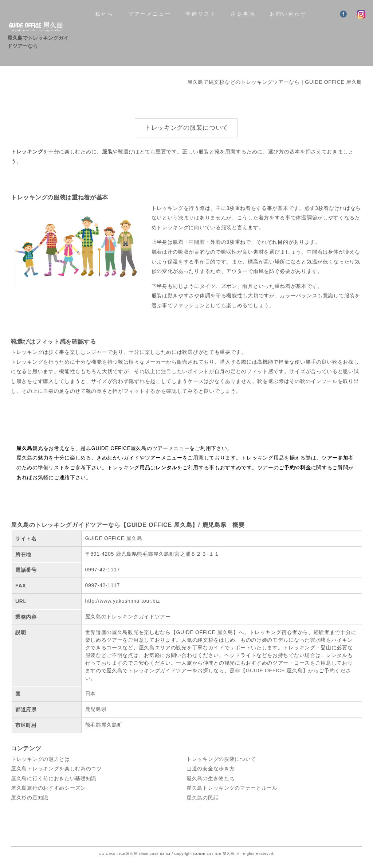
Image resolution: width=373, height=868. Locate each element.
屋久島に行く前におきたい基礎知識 (54, 778)
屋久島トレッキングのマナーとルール (232, 788)
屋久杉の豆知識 (30, 798)
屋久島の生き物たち (211, 778)
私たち (104, 14)
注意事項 (243, 14)
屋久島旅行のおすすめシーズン (48, 788)
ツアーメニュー (150, 14)
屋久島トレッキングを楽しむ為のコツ (56, 769)
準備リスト (201, 14)
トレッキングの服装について (221, 759)
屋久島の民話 (203, 798)
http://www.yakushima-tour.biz (123, 601)
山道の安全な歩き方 (211, 769)
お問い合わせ (288, 14)
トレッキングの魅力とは (40, 759)
